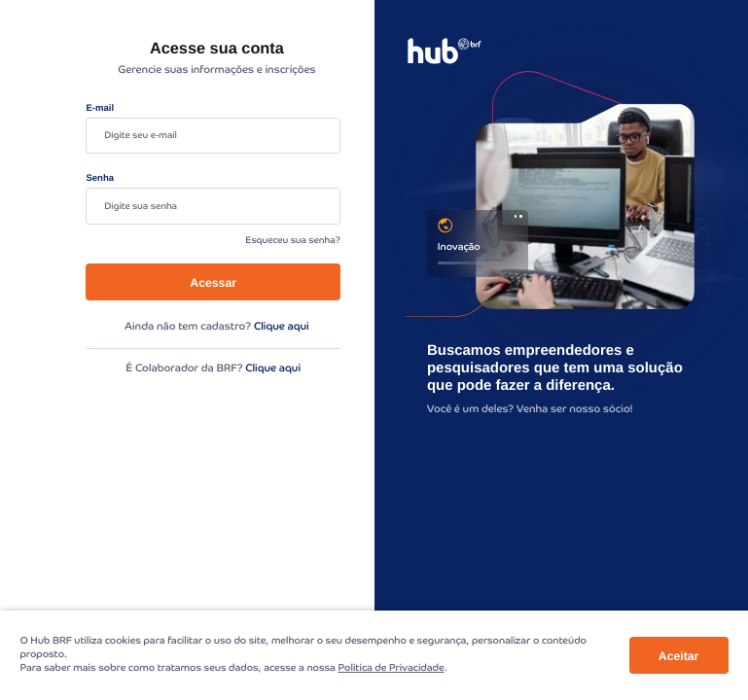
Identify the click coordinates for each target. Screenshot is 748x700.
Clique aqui (282, 327)
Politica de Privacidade (391, 668)
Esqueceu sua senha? (292, 241)
